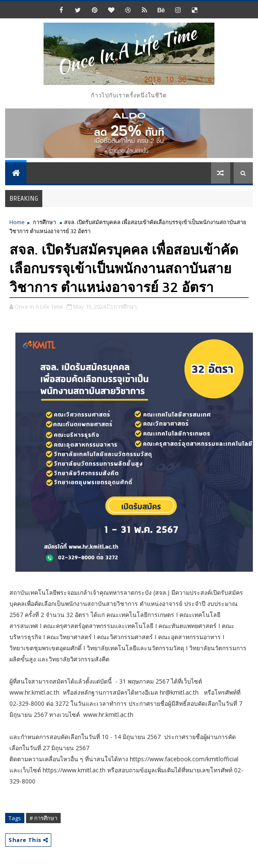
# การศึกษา (43, 818)
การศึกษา (44, 222)
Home (17, 222)
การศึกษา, (126, 307)
